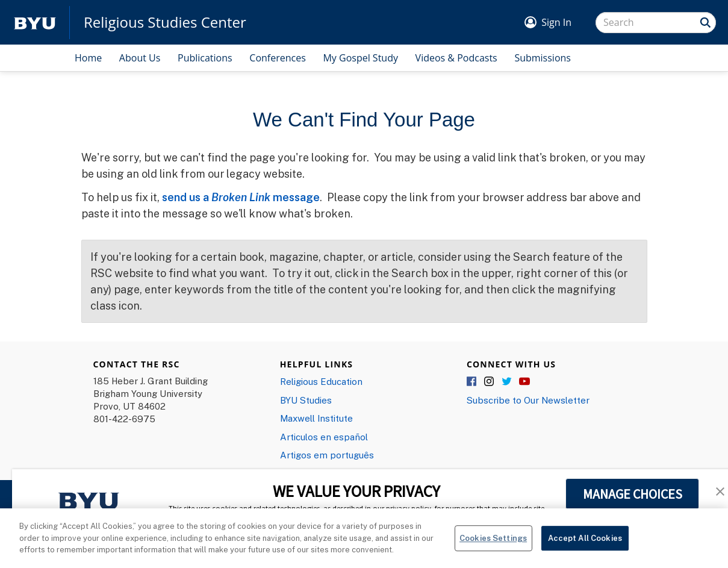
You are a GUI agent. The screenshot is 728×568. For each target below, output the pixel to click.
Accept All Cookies (585, 546)
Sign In (556, 22)
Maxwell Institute (316, 418)
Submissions (543, 58)
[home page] (35, 23)
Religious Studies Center (165, 22)
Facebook (472, 382)
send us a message (241, 197)
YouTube (524, 382)
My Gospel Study (360, 58)
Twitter (507, 382)
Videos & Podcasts (456, 58)
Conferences (278, 58)
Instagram (490, 382)
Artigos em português (327, 455)
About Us (140, 58)
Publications (205, 58)
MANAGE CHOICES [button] (633, 494)
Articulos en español (324, 437)
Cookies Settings (493, 546)
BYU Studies (306, 400)
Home (88, 58)
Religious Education (321, 381)
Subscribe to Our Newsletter (528, 400)
